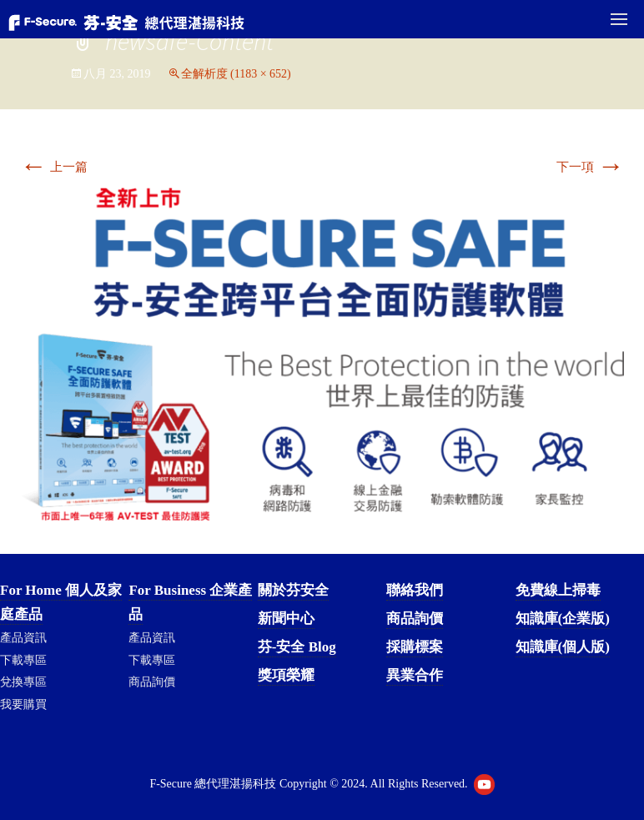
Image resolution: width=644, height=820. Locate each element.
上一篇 (54, 167)
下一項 (590, 167)
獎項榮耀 (286, 675)
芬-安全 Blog (297, 647)
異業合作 (415, 675)
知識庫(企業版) (563, 619)
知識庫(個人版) (563, 647)
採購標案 (415, 647)
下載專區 (23, 660)
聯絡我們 (415, 590)
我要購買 (23, 704)
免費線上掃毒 (558, 590)
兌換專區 (23, 682)
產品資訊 (23, 638)
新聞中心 (286, 619)
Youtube (484, 785)
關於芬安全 (293, 590)
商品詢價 (152, 682)
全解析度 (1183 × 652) (236, 74)
